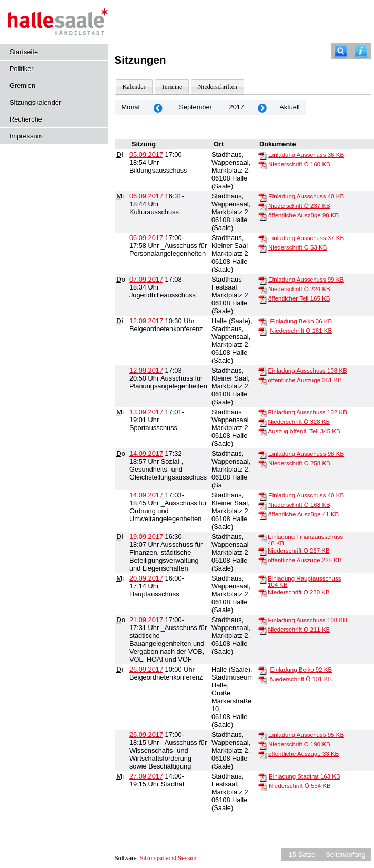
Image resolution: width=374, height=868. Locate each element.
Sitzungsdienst (158, 858)
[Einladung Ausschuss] (262, 155)
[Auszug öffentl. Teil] (262, 432)
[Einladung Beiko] (262, 322)
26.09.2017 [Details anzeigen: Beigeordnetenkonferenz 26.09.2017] (146, 669)
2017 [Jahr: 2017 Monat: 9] (237, 107)
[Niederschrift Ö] (262, 165)
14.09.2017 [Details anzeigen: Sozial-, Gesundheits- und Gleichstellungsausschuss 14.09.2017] (146, 453)
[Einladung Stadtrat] (262, 777)
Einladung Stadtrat (305, 776)
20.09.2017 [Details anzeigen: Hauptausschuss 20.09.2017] (146, 578)
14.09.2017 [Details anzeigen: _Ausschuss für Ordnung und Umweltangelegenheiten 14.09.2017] (146, 495)
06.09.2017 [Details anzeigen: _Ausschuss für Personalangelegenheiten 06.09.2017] (146, 238)
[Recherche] (341, 51)
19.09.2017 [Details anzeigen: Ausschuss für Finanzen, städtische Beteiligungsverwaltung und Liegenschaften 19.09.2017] (146, 537)
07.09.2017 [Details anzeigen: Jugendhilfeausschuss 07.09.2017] (146, 279)
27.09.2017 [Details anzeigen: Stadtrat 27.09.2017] (146, 776)
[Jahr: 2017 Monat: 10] (262, 108)
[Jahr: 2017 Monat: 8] (158, 108)
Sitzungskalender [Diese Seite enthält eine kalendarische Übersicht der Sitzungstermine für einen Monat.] (35, 102)
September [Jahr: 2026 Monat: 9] (195, 107)
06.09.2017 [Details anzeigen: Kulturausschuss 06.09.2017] (146, 196)
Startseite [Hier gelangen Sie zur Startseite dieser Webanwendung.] (24, 52)
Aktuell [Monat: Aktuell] (289, 107)
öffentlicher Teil (299, 298)
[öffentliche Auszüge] (262, 216)
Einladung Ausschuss (306, 155)
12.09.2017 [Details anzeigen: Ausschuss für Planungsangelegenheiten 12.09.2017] (146, 370)
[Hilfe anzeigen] (361, 51)
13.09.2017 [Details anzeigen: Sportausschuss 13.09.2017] (146, 412)
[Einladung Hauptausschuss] (262, 579)
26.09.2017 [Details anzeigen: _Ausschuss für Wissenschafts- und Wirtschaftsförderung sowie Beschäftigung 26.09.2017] (146, 735)
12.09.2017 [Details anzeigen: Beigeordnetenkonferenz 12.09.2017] (146, 321)
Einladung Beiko (301, 321)
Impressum (26, 136)
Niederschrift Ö (299, 164)
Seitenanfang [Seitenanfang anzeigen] (345, 855)
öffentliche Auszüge (304, 215)
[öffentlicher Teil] (262, 299)
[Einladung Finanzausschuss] (262, 537)
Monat (130, 107)
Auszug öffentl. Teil (304, 431)
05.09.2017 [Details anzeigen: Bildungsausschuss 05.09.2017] (146, 154)
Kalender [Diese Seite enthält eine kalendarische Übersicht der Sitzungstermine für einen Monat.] (134, 87)
